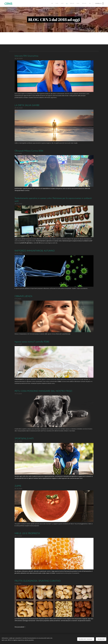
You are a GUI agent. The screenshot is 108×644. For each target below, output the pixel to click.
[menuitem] (58, 3)
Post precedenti (19, 627)
